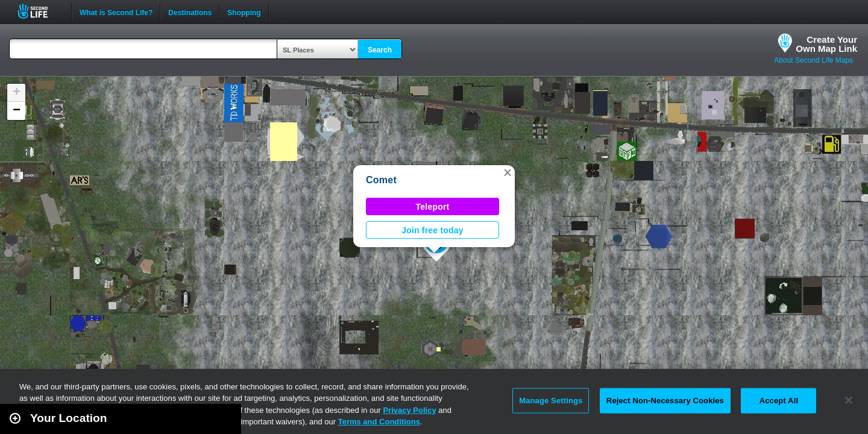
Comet (381, 180)
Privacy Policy (409, 410)
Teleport (433, 207)
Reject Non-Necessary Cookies (665, 401)
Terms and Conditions (379, 422)
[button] (508, 172)
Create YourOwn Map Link (826, 44)
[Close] (849, 400)
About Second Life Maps (813, 60)
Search (380, 50)
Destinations (190, 11)
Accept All (779, 401)
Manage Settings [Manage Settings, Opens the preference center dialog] (551, 401)
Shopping (244, 11)
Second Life (39, 11)
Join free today (432, 230)
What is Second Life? (116, 11)
